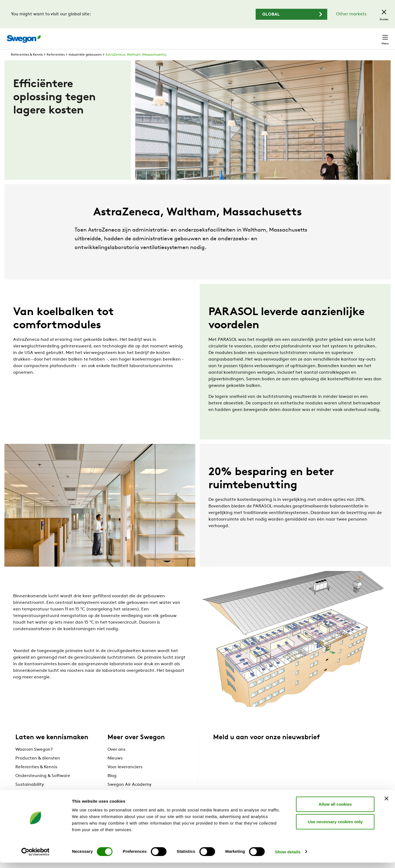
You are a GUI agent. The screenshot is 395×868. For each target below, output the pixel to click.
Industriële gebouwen (85, 65)
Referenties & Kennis (27, 65)
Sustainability (30, 795)
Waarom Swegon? (34, 759)
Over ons (116, 759)
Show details (288, 857)
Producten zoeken (240, 36)
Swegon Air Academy (129, 795)
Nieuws (115, 768)
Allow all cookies (335, 810)
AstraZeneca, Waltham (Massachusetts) (136, 65)
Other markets (351, 14)
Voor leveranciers (125, 777)
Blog (112, 786)
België (350, 36)
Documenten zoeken (290, 36)
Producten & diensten (38, 768)
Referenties (56, 65)
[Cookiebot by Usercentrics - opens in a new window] (36, 857)
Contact (375, 36)
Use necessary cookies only (335, 827)
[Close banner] (386, 804)
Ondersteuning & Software (43, 786)
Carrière (327, 36)
